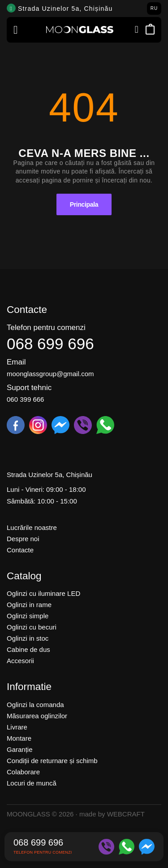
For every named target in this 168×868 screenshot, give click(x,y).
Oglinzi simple (28, 616)
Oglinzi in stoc (28, 638)
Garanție (20, 749)
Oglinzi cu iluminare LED (43, 593)
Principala (84, 204)
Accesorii (20, 661)
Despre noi (23, 539)
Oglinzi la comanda (35, 705)
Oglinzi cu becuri (32, 627)
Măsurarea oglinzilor (37, 716)
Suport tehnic (29, 388)
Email (16, 362)
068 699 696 (50, 344)
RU (154, 8)
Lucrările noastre (32, 527)
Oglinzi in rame (29, 605)
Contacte (20, 550)
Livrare (17, 727)
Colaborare (23, 772)
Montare (19, 738)
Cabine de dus (28, 649)
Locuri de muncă (32, 783)
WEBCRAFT (126, 814)
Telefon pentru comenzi (46, 328)
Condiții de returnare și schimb (52, 761)
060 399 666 (25, 399)
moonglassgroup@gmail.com (50, 374)
